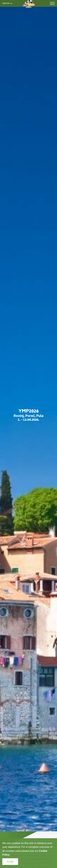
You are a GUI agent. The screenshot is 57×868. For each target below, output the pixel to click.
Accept (10, 862)
